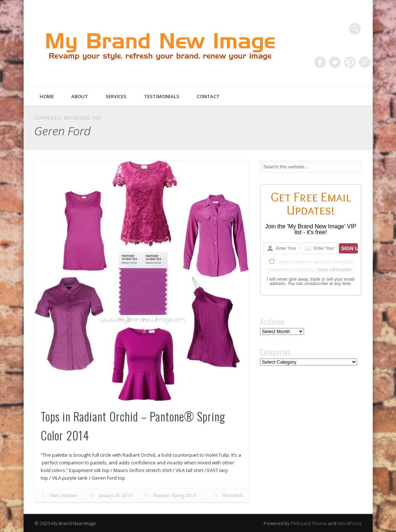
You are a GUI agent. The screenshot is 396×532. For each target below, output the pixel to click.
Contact (208, 96)
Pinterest (350, 62)
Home (47, 96)
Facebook (320, 62)
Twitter (335, 62)
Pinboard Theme (309, 523)
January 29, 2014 (115, 495)
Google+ (365, 62)
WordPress (349, 523)
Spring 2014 (184, 495)
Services (116, 96)
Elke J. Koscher (63, 495)
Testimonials (162, 96)
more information (335, 270)
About (80, 96)
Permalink (233, 495)
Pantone (161, 495)
